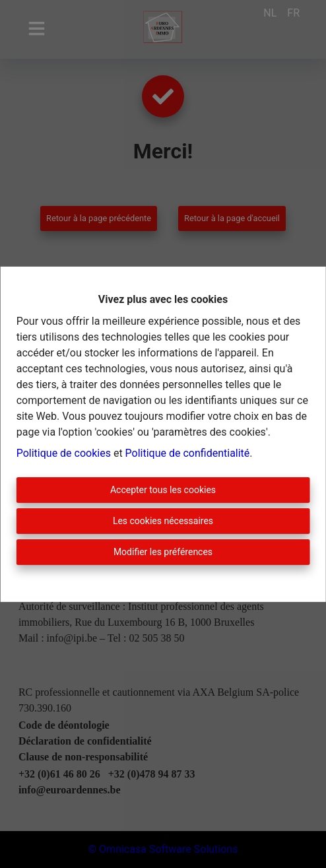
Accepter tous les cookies (163, 490)
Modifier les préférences (163, 552)
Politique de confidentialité (188, 453)
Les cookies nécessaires (163, 521)
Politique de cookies (64, 453)
